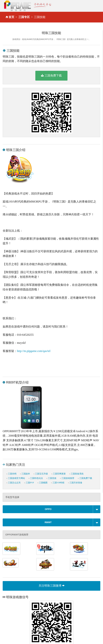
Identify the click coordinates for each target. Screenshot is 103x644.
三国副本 (25, 474)
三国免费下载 (51, 75)
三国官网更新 (59, 474)
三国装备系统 (76, 474)
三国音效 (51, 478)
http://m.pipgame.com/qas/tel (34, 351)
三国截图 (42, 483)
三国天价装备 (75, 483)
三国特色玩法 (36, 478)
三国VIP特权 (58, 483)
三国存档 (11, 474)
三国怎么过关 (14, 483)
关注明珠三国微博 (51, 586)
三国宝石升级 (41, 474)
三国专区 (24, 17)
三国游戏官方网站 (16, 478)
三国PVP (29, 483)
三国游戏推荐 (67, 478)
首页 (11, 17)
